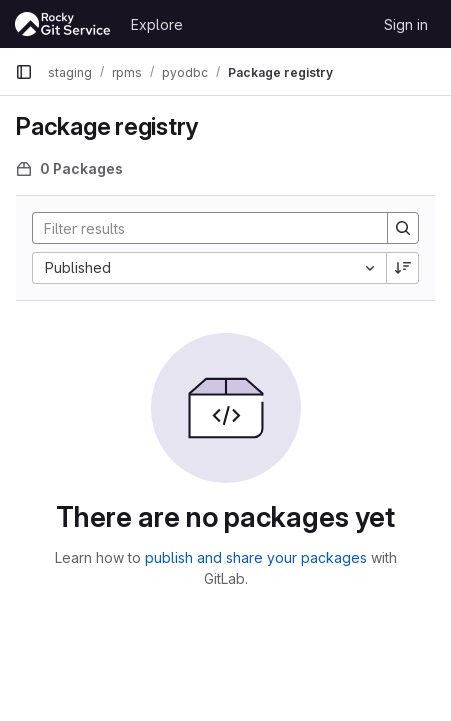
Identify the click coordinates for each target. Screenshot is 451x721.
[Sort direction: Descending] (403, 268)
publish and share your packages (256, 557)
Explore (157, 24)
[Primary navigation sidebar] (24, 72)
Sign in (406, 24)
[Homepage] (63, 24)
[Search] (200, 228)
